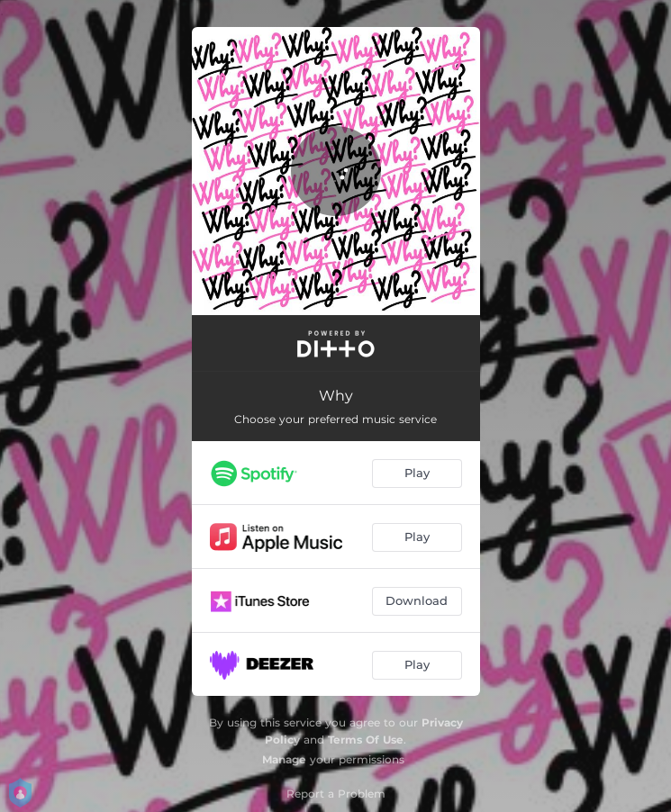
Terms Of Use (366, 740)
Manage (284, 759)
